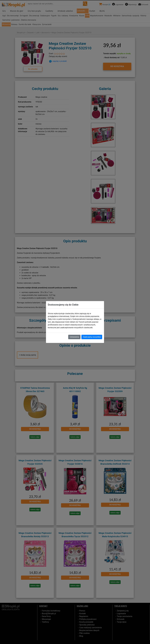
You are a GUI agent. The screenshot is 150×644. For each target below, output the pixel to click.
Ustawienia (74, 337)
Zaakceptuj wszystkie (92, 337)
